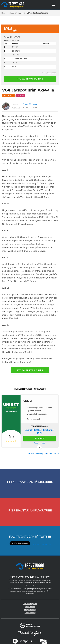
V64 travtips (9, 96)
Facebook (45, 482)
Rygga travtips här (30, 79)
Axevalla (20, 96)
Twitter (45, 537)
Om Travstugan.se (30, 604)
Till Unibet (39, 438)
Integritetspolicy (30, 610)
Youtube (45, 511)
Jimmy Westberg (16, 13)
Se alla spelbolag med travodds (42, 453)
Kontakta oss (30, 607)
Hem (3, 13)
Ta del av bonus (39, 443)
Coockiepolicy (30, 613)
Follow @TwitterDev (42, 545)
